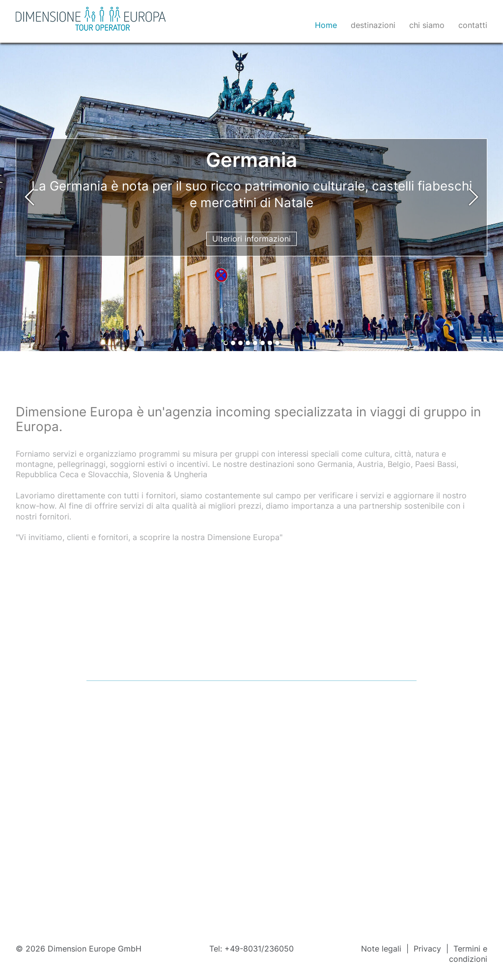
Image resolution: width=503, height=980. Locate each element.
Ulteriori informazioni (251, 239)
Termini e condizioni (468, 954)
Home (326, 25)
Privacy (429, 949)
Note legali (382, 949)
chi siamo (427, 25)
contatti (473, 25)
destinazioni (373, 25)
